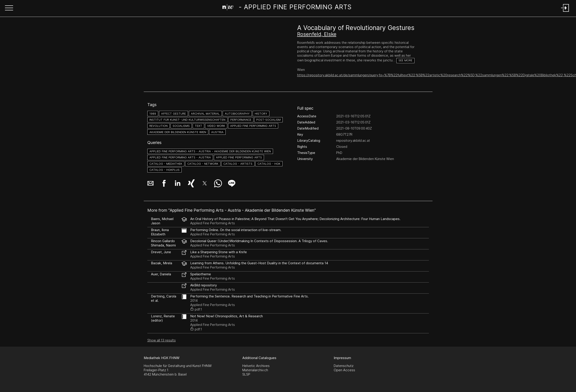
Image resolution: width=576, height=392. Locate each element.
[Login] (565, 12)
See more (405, 60)
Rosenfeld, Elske (317, 34)
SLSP (246, 374)
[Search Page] (287, 8)
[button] (9, 8)
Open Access (344, 370)
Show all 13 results (162, 340)
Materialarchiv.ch (255, 370)
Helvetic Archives (256, 366)
